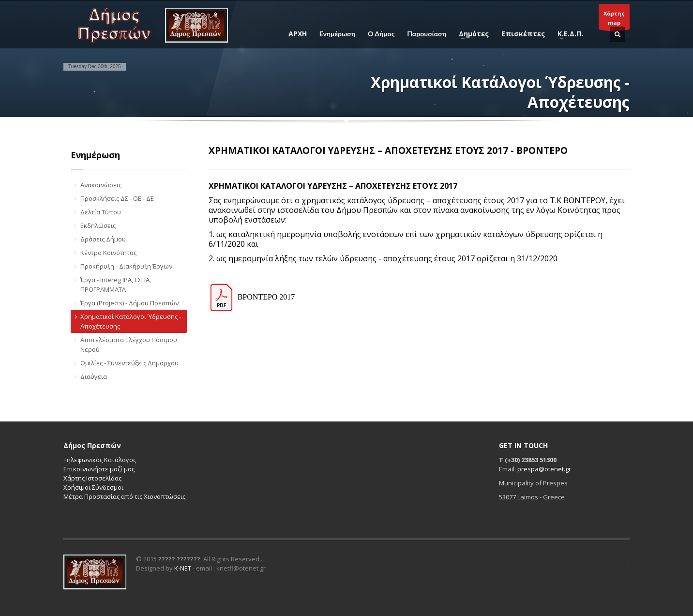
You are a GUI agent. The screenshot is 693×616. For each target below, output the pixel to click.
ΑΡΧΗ (298, 34)
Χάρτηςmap (614, 20)
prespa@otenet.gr (544, 469)
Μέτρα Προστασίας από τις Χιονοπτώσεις (124, 496)
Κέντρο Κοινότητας (108, 253)
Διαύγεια (94, 376)
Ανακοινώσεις (101, 185)
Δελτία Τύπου (101, 212)
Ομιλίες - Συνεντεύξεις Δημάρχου (129, 363)
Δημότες (471, 34)
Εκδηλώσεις (98, 225)
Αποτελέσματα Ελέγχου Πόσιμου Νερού (129, 345)
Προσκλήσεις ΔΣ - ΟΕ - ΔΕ (117, 198)
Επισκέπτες (523, 34)
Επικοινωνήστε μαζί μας (99, 469)
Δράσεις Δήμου (103, 239)
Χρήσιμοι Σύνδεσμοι (93, 487)
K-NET (183, 568)
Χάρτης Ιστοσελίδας (92, 478)
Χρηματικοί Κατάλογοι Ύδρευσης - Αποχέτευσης (131, 321)
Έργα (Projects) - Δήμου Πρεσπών (129, 303)
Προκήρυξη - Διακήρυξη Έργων (126, 266)
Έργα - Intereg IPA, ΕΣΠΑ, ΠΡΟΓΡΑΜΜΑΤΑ (116, 285)
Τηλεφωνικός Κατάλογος (100, 460)
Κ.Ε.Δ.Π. (567, 34)
